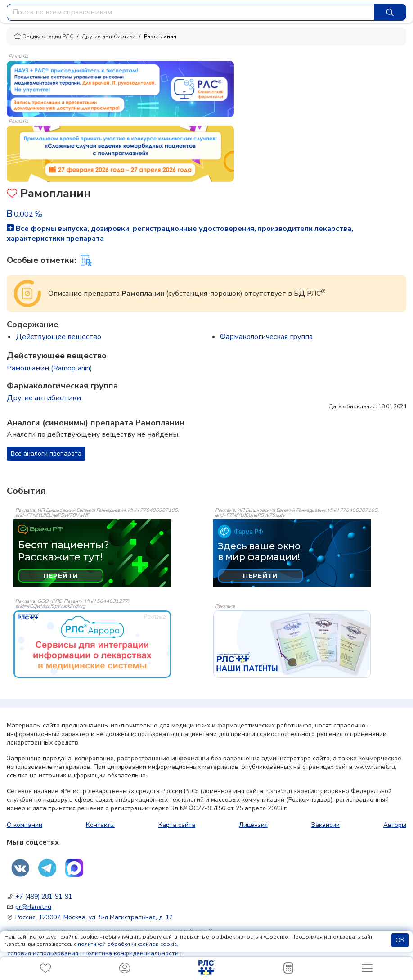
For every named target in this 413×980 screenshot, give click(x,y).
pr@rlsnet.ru (33, 907)
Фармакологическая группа (266, 337)
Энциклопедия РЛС (44, 36)
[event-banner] (92, 644)
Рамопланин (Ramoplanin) (49, 368)
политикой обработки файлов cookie (127, 944)
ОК (400, 940)
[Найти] (390, 12)
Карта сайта (177, 825)
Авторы (395, 825)
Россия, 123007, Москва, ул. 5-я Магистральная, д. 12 (94, 917)
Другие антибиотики (109, 36)
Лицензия (253, 825)
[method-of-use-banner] (120, 88)
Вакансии (325, 825)
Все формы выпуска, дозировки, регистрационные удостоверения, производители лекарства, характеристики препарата (180, 234)
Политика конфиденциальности (131, 953)
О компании (25, 825)
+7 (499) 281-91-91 (44, 896)
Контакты (100, 825)
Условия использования (43, 953)
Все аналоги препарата (46, 454)
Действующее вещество (58, 337)
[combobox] (191, 12)
